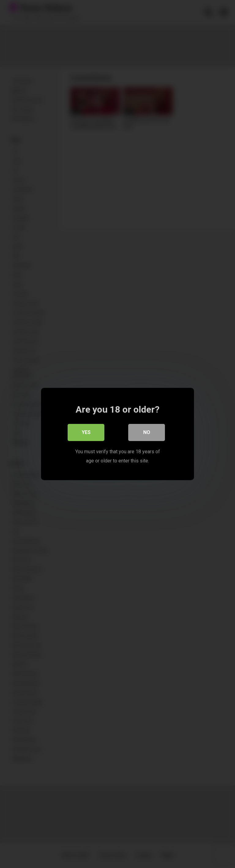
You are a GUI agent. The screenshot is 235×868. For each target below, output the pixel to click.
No (147, 432)
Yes (86, 432)
